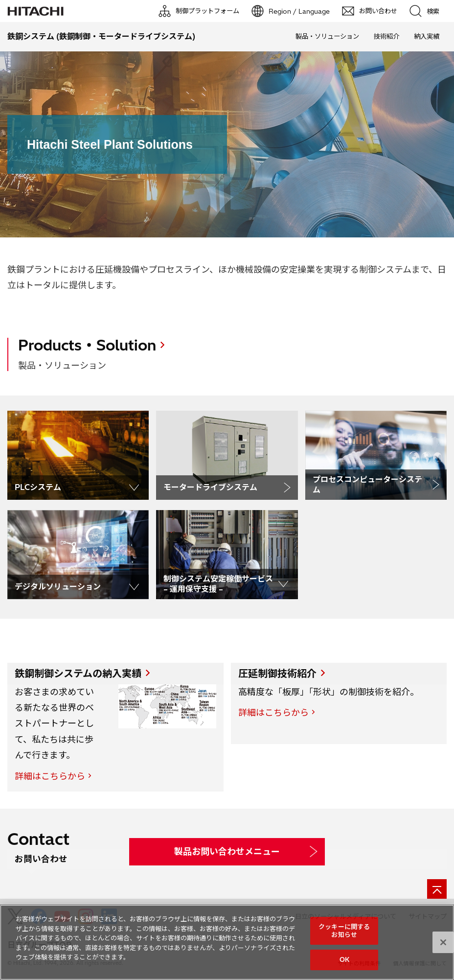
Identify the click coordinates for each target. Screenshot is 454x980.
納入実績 (427, 36)
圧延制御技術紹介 (277, 673)
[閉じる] (443, 942)
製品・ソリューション (327, 36)
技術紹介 (386, 36)
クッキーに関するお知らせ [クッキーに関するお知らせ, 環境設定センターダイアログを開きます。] (344, 931)
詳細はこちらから (50, 776)
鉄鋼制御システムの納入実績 (78, 673)
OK (344, 959)
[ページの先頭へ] (437, 889)
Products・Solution (87, 345)
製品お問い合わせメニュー (227, 852)
